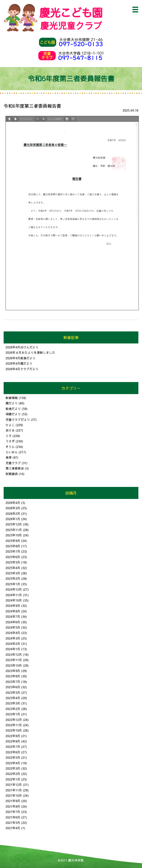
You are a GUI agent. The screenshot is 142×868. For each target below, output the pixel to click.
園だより (12, 403)
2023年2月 (13, 709)
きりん (10, 447)
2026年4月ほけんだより (22, 347)
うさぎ (10, 441)
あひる (10, 430)
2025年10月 (14, 535)
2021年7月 (13, 812)
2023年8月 (13, 676)
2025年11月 (14, 530)
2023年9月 (13, 671)
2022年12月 (14, 720)
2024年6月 (13, 622)
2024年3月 (13, 638)
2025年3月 (13, 573)
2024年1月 (13, 649)
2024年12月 (14, 589)
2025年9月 (13, 541)
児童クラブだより (18, 419)
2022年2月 (13, 774)
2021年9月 (13, 801)
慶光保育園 (76, 860)
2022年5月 (13, 757)
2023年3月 (13, 703)
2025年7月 (13, 551)
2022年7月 (13, 747)
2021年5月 (13, 823)
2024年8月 (13, 611)
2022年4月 (13, 763)
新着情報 (12, 398)
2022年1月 (13, 779)
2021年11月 (14, 790)
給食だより (13, 409)
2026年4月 (13, 503)
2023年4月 (13, 698)
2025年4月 (13, 568)
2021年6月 (13, 817)
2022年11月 (14, 725)
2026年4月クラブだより (22, 369)
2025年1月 (13, 584)
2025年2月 (13, 578)
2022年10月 (14, 730)
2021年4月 (13, 828)
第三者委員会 (15, 468)
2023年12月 (14, 654)
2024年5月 (13, 627)
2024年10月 (14, 600)
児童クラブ (13, 463)
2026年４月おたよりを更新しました (30, 352)
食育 (9, 457)
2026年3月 (13, 508)
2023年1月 (13, 714)
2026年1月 (13, 519)
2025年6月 (13, 557)
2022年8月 (13, 741)
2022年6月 (13, 752)
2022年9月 (13, 736)
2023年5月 (13, 692)
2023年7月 (13, 682)
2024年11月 (14, 595)
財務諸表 (12, 474)
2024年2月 (13, 644)
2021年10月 (14, 795)
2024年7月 (13, 616)
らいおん (12, 452)
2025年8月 (13, 546)
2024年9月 (13, 606)
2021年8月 (13, 806)
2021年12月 (14, 785)
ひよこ (10, 425)
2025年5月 (13, 562)
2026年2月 (13, 513)
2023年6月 (13, 687)
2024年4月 (13, 633)
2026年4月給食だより (21, 358)
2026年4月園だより (19, 363)
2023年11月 (14, 660)
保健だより (13, 414)
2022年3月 (13, 768)
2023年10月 (14, 665)
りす (9, 436)
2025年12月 (14, 524)
